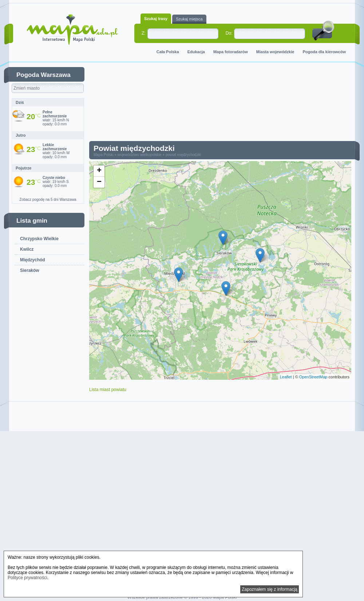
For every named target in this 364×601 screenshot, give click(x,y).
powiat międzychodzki (183, 155)
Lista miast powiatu (108, 390)
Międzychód (33, 260)
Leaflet (286, 377)
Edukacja (196, 52)
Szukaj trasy (156, 19)
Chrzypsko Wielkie (39, 239)
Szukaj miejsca (189, 19)
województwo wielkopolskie (140, 155)
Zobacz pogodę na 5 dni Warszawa (48, 200)
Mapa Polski (103, 155)
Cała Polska (168, 52)
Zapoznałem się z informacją (270, 589)
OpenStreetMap (313, 377)
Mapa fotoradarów (231, 52)
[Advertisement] (226, 104)
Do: (229, 33)
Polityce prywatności (27, 578)
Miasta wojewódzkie (275, 52)
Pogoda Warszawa (43, 75)
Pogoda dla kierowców (324, 52)
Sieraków (30, 270)
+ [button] (99, 171)
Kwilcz (27, 249)
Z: (144, 33)
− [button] (99, 182)
